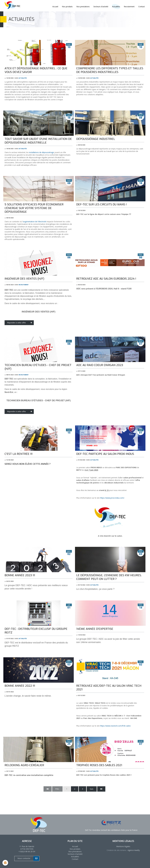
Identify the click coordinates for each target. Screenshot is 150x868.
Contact (142, 7)
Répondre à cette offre (20, 323)
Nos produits (67, 7)
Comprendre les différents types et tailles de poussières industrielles (110, 70)
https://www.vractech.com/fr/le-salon (115, 726)
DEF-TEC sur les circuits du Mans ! (101, 204)
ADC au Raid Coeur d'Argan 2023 (100, 365)
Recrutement (129, 7)
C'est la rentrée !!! (19, 454)
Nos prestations (83, 7)
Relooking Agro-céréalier (24, 765)
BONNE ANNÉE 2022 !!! (20, 686)
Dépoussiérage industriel (96, 139)
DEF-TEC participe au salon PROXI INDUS (105, 454)
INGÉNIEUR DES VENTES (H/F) (24, 279)
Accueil (55, 7)
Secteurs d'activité (101, 7)
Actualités (23, 78)
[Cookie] (5, 863)
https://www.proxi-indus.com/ (112, 498)
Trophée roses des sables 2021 (99, 765)
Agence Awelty (133, 850)
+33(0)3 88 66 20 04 (27, 851)
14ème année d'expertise (95, 629)
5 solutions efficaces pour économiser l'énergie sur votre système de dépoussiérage (34, 208)
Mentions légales (123, 846)
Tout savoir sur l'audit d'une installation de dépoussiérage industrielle (38, 141)
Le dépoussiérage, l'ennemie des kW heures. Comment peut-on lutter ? (109, 577)
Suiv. (92, 789)
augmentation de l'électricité (35, 222)
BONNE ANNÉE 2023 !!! (20, 575)
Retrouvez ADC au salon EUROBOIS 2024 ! (106, 279)
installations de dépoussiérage (41, 152)
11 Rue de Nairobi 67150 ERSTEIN (27, 848)
